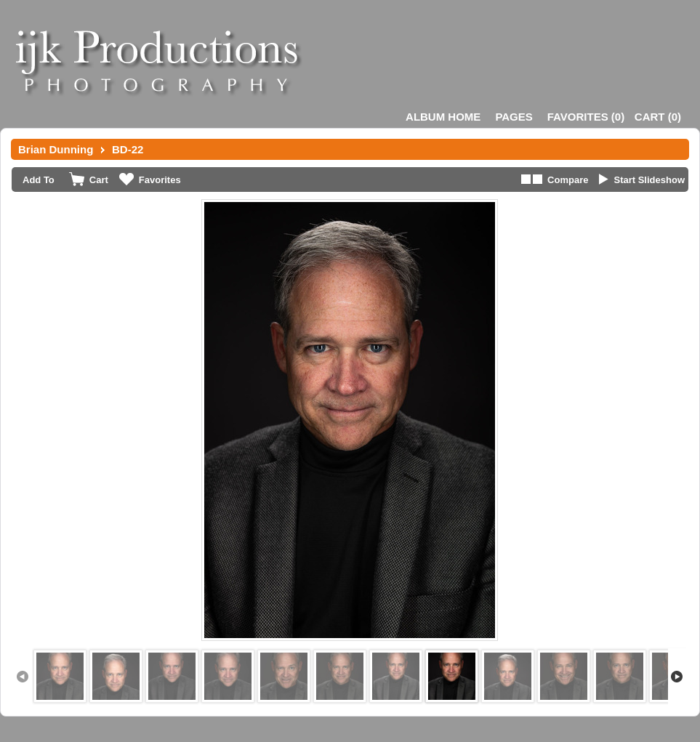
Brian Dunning (56, 149)
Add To (39, 180)
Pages (514, 117)
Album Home (443, 117)
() (586, 117)
